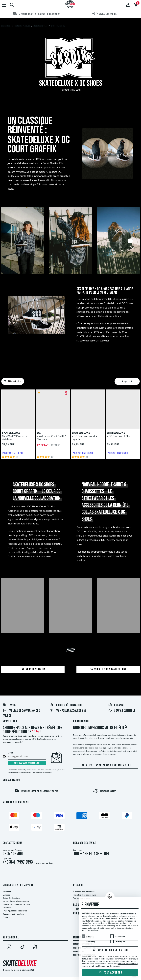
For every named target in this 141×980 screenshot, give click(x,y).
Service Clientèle (122, 711)
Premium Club (81, 722)
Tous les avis (8, 908)
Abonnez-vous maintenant (27, 763)
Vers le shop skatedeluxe (108, 670)
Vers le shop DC (33, 670)
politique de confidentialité (108, 966)
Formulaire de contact (43, 863)
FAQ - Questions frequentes (15, 911)
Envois (9, 705)
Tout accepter (110, 973)
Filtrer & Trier (12, 381)
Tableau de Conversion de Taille (16, 904)
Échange (116, 705)
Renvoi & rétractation (66, 705)
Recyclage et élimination (13, 914)
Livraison (7, 895)
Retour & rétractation (12, 898)
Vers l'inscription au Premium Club (106, 765)
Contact (6, 917)
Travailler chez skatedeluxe (85, 895)
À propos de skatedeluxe (84, 892)
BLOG (76, 905)
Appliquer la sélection (110, 950)
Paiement (7, 892)
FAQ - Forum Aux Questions (68, 711)
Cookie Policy (79, 952)
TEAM (76, 909)
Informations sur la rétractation (16, 901)
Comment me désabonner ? (42, 772)
